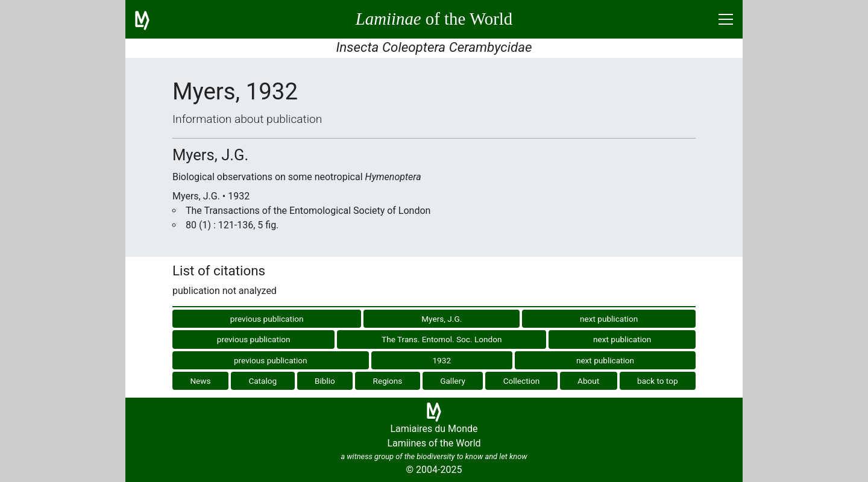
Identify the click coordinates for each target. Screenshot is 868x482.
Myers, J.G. (442, 319)
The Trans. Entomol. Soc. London (442, 339)
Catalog (263, 381)
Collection (522, 381)
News (200, 381)
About (588, 381)
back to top (658, 381)
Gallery (453, 381)
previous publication (267, 319)
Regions (388, 381)
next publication (609, 319)
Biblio (325, 381)
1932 (442, 360)
